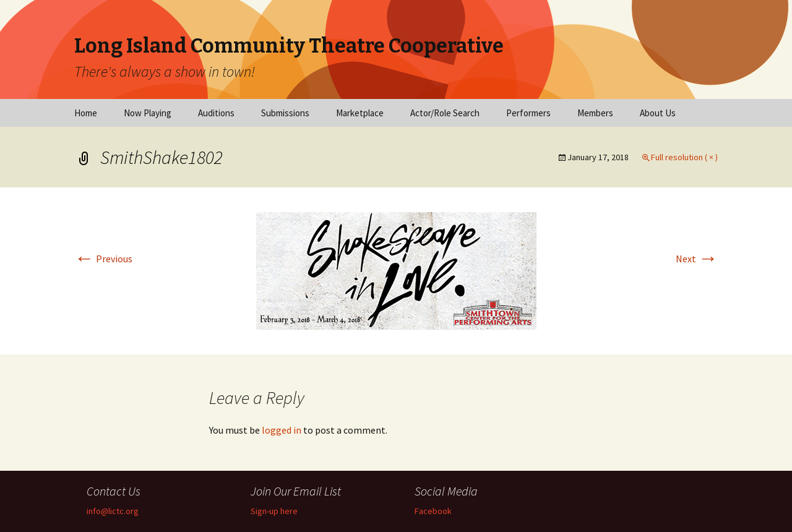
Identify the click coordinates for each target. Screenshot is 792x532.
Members (595, 113)
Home (86, 113)
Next (697, 259)
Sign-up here (274, 511)
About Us (658, 113)
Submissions (285, 113)
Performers (528, 113)
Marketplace (360, 113)
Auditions (216, 113)
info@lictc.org (113, 511)
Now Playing (148, 113)
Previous (103, 259)
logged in (282, 430)
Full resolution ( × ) (684, 157)
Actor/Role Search (445, 113)
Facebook (433, 511)
